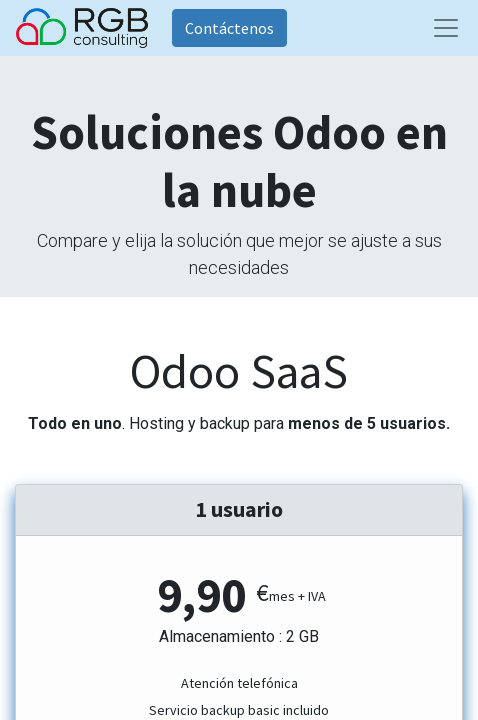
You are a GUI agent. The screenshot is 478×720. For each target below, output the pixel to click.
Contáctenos (229, 28)
